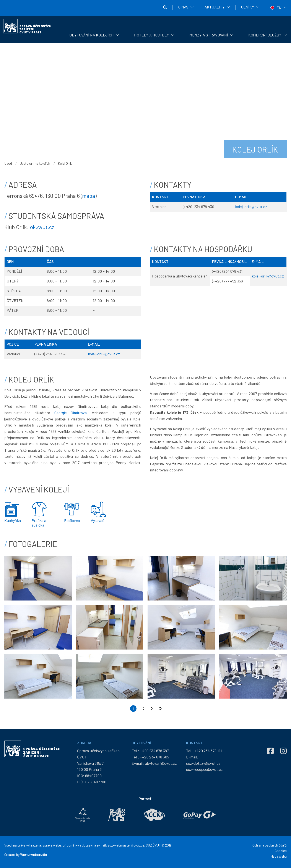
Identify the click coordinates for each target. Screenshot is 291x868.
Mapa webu (279, 856)
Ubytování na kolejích (35, 163)
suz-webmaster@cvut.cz (126, 845)
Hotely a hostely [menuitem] (152, 35)
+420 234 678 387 (154, 751)
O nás (183, 7)
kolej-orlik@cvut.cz (251, 207)
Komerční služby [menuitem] (265, 35)
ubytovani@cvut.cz (161, 763)
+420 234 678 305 (154, 757)
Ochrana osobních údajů (270, 845)
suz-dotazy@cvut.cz (203, 763)
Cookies (281, 851)
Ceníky (248, 7)
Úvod (8, 163)
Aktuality (215, 7)
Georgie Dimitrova (71, 413)
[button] (38, 578)
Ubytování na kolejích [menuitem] (92, 35)
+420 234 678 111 (208, 751)
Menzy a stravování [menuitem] (209, 35)
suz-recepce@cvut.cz (204, 769)
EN (279, 8)
